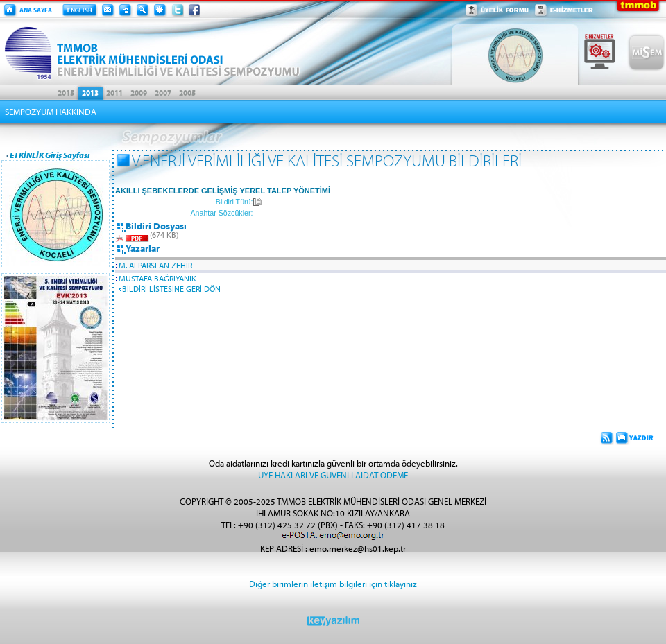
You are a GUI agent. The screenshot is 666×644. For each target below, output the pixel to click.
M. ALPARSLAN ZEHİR (155, 265)
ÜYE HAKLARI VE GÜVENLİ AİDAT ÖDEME (333, 475)
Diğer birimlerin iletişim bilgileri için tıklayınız (333, 583)
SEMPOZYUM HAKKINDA (51, 112)
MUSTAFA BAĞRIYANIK (157, 278)
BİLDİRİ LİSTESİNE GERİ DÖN (171, 289)
